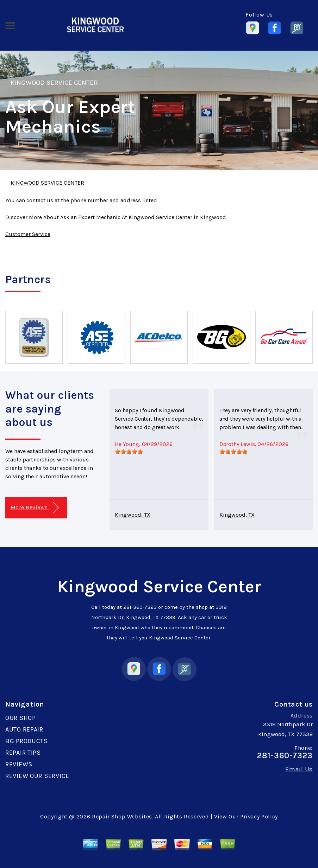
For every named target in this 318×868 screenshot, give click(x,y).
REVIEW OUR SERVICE (37, 776)
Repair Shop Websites (122, 816)
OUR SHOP (21, 718)
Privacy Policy (259, 816)
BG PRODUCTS (27, 741)
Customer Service (28, 234)
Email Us (299, 769)
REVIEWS (19, 764)
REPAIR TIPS (23, 753)
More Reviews (35, 508)
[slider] (129, 452)
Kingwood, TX (133, 515)
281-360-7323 (140, 607)
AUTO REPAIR (24, 729)
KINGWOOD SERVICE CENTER (54, 83)
